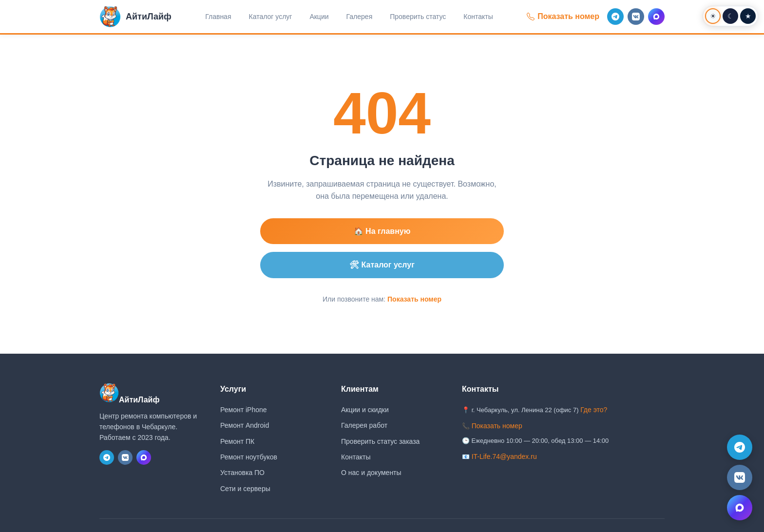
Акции (319, 17)
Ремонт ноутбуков (249, 457)
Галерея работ (364, 425)
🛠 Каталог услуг (382, 265)
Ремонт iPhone (244, 410)
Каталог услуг (271, 17)
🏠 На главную (382, 231)
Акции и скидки (365, 410)
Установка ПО (242, 473)
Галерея (360, 17)
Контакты (478, 17)
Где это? (594, 410)
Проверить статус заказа (380, 441)
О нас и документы (371, 473)
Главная (218, 17)
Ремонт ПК (237, 441)
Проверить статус (418, 17)
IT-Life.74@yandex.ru (504, 456)
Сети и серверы (245, 489)
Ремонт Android (245, 425)
